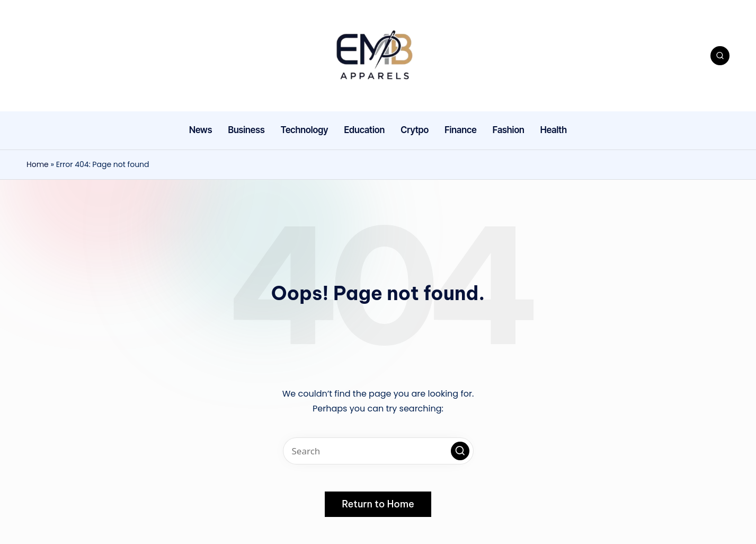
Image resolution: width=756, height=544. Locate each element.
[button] (460, 451)
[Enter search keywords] (378, 451)
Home (38, 164)
